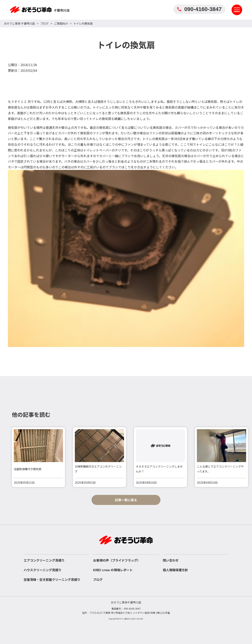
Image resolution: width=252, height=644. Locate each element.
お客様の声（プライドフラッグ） (117, 560)
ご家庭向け (61, 23)
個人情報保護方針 (175, 570)
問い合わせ (171, 560)
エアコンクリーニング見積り (44, 560)
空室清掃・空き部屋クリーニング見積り (52, 579)
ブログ (44, 23)
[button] (244, 457)
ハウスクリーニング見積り (43, 570)
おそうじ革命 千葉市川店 (19, 23)
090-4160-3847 (199, 9)
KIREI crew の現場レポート (113, 570)
